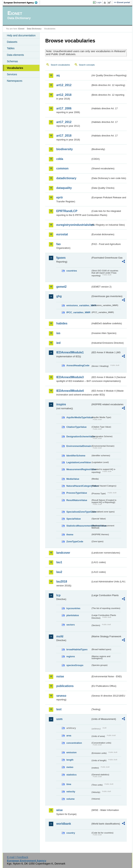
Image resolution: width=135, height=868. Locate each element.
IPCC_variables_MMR (78, 312)
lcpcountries (73, 608)
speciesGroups (75, 665)
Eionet (21, 29)
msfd (60, 636)
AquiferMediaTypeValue (79, 417)
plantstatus (73, 615)
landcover (63, 553)
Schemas (12, 61)
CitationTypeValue (76, 427)
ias (58, 333)
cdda (60, 159)
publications (65, 686)
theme (70, 535)
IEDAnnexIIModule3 (70, 377)
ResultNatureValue (77, 500)
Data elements (15, 55)
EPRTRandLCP (67, 211)
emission (71, 752)
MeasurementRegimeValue (79, 469)
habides (62, 323)
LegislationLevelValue (79, 462)
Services (12, 74)
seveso (61, 696)
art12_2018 (64, 95)
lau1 (59, 562)
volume (70, 799)
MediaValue (73, 479)
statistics (71, 775)
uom (59, 719)
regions (71, 656)
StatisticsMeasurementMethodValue (79, 526)
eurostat (62, 234)
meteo (70, 767)
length (70, 760)
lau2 (59, 572)
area (69, 736)
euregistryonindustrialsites (73, 225)
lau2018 (62, 582)
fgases (61, 258)
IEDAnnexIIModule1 (70, 352)
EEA (22, 3)
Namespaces (15, 81)
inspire (61, 404)
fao (58, 244)
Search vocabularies (60, 65)
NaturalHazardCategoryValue (79, 486)
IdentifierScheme (76, 456)
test (59, 709)
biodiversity (64, 149)
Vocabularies (15, 68)
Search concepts (87, 65)
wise (59, 810)
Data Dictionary (34, 29)
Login (99, 2)
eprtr (60, 197)
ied (58, 343)
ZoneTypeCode (75, 541)
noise (60, 676)
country (71, 833)
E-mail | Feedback (18, 857)
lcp (58, 595)
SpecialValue (73, 519)
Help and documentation (21, 35)
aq (58, 75)
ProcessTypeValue (77, 493)
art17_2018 (64, 136)
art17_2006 (64, 108)
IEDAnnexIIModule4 (70, 391)
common (62, 168)
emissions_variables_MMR (79, 305)
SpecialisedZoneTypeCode (79, 512)
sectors (71, 625)
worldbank (64, 824)
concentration (74, 743)
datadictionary (66, 178)
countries (72, 271)
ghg (59, 296)
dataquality (64, 188)
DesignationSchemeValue (79, 436)
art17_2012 (64, 122)
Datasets (12, 42)
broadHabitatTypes (77, 649)
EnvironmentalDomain (79, 446)
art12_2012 (64, 85)
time (69, 784)
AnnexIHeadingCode (78, 365)
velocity (71, 792)
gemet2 (61, 287)
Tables (11, 48)
